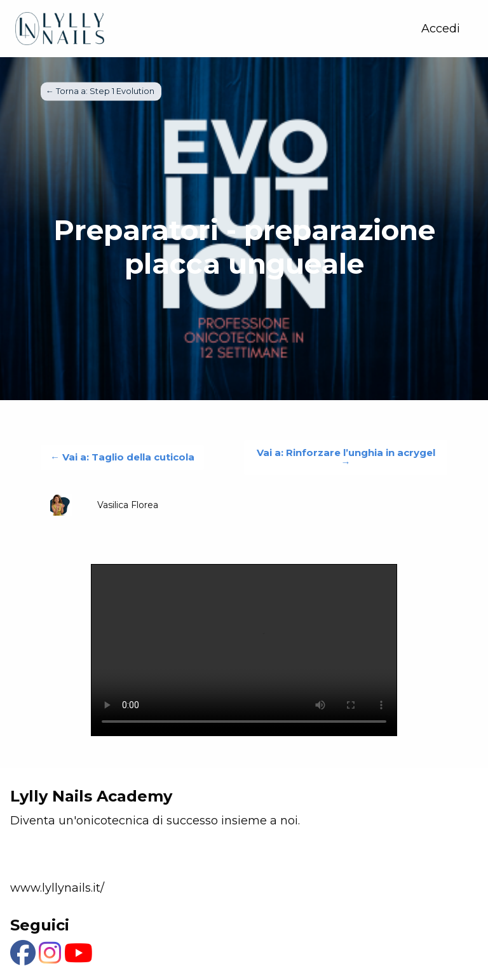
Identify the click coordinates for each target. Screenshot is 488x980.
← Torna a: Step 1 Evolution (101, 91)
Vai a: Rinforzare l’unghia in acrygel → (346, 457)
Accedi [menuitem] (441, 29)
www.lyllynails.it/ (57, 888)
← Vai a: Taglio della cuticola (122, 457)
